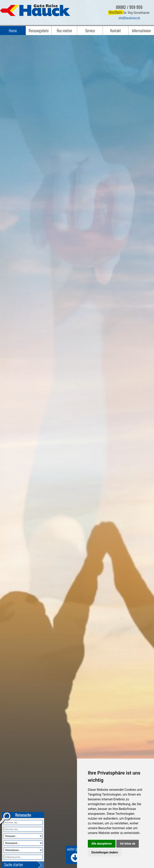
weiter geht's (74, 854)
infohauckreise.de (129, 18)
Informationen (141, 30)
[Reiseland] (23, 843)
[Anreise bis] (23, 829)
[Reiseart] (23, 836)
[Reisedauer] (23, 850)
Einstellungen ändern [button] (105, 852)
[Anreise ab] (23, 822)
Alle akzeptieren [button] (102, 844)
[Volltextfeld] (23, 857)
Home (13, 30)
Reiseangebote (39, 30)
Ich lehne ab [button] (128, 844)
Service (90, 30)
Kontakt (116, 30)
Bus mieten (64, 30)
